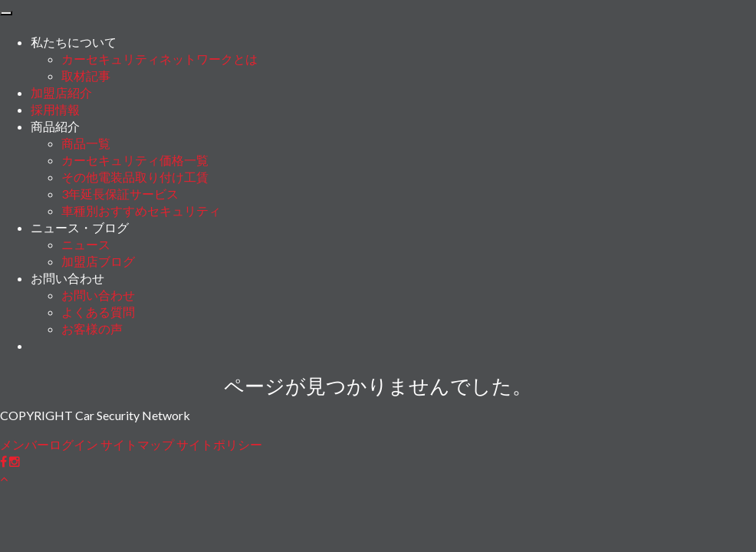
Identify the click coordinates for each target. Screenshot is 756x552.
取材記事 (86, 76)
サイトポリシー (219, 444)
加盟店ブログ (98, 261)
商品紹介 (55, 126)
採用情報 (55, 109)
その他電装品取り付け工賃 (135, 177)
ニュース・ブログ (80, 227)
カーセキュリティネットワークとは (159, 59)
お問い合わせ (67, 278)
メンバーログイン (49, 444)
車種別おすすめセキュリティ (141, 210)
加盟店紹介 (61, 92)
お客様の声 (92, 329)
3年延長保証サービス (120, 194)
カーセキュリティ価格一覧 (135, 160)
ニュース (86, 244)
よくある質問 (98, 312)
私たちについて (74, 42)
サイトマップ (137, 444)
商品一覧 (86, 143)
